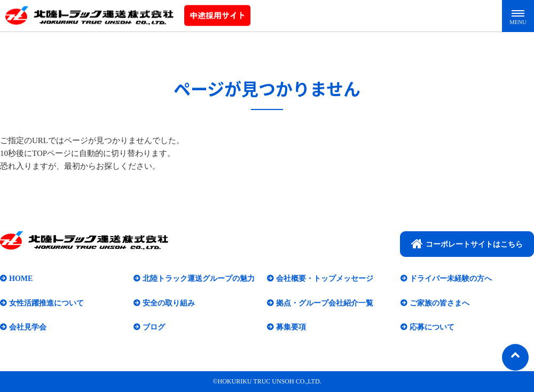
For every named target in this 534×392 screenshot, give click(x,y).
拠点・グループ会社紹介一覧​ (325, 303)
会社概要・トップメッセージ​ (325, 279)
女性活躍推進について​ (46, 303)
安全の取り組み (169, 303)
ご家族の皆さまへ (439, 303)
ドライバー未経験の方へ (451, 279)
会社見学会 (28, 327)
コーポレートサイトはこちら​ (467, 244)
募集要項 (291, 327)
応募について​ (432, 327)
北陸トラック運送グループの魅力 (199, 279)
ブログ (154, 327)
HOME (21, 279)
